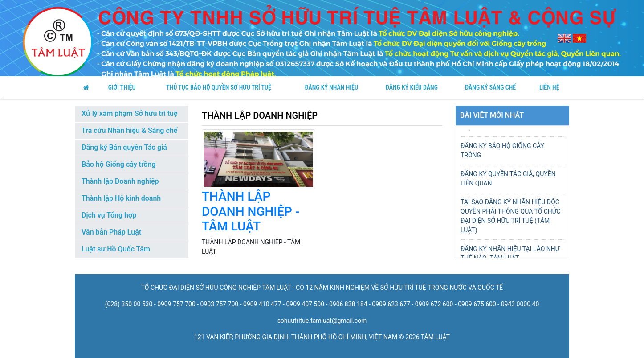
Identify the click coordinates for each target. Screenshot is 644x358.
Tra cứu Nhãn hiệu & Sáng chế (129, 130)
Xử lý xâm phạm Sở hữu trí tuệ (130, 113)
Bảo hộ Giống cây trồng (119, 164)
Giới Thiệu (122, 87)
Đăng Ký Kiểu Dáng (412, 87)
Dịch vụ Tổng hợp (109, 215)
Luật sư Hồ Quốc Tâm (116, 249)
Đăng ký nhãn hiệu (331, 87)
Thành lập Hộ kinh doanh (121, 198)
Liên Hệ (549, 87)
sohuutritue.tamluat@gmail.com (322, 321)
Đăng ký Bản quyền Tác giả (124, 147)
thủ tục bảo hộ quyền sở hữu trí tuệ (219, 87)
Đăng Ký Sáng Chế (490, 87)
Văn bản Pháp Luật (111, 232)
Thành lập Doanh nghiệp (120, 181)
